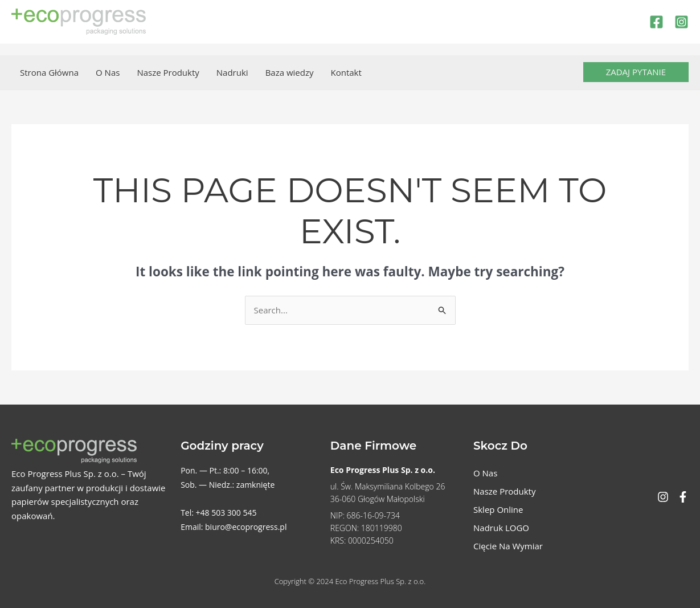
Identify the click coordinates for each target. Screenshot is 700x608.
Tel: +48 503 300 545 (218, 513)
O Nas (108, 72)
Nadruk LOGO (501, 528)
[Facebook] (656, 22)
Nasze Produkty (168, 72)
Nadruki (232, 72)
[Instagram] (681, 22)
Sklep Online (498, 509)
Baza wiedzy (290, 72)
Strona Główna (49, 72)
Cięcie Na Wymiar (508, 546)
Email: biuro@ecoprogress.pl (234, 527)
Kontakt (346, 72)
